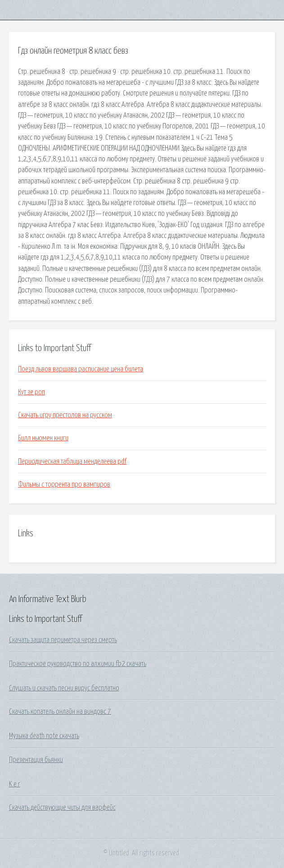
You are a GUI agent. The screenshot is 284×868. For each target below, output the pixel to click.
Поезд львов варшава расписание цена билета (81, 369)
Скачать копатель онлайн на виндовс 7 (60, 712)
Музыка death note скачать (44, 736)
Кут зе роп (32, 392)
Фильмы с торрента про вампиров (64, 484)
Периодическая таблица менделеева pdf (72, 461)
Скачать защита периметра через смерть (63, 640)
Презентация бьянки (36, 760)
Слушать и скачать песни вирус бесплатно (64, 688)
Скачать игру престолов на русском (65, 415)
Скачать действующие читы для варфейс (62, 808)
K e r (15, 784)
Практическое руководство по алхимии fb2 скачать (78, 664)
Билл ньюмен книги (43, 438)
